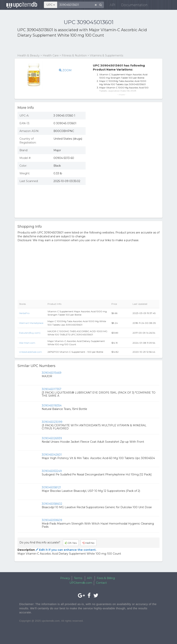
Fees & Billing (106, 578)
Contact (101, 583)
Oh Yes (71, 543)
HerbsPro (24, 313)
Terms (78, 578)
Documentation (132, 6)
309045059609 (52, 520)
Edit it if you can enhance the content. (66, 550)
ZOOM (65, 70)
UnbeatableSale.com (30, 352)
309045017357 (52, 389)
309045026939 (52, 438)
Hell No (89, 543)
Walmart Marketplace (31, 323)
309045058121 (51, 487)
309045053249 (52, 471)
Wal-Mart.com (27, 343)
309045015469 (52, 373)
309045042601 (52, 455)
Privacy (65, 578)
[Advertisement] (62, 46)
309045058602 (52, 504)
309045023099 (52, 422)
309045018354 (52, 406)
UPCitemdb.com (81, 583)
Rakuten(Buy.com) (30, 333)
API (110, 6)
